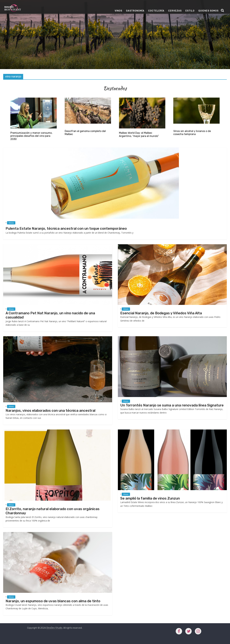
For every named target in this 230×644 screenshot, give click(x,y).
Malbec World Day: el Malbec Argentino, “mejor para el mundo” (139, 134)
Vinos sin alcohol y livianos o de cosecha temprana (192, 133)
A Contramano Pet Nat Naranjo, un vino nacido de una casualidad (50, 315)
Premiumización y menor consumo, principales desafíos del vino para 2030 (31, 136)
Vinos (118, 11)
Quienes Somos (208, 11)
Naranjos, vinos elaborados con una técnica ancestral (50, 411)
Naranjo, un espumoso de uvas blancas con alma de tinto (53, 601)
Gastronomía (135, 11)
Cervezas (175, 11)
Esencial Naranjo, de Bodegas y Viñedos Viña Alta (161, 313)
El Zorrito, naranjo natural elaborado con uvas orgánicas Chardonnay (53, 511)
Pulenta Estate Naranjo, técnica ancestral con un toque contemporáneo (66, 229)
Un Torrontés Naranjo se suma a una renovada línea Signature (172, 405)
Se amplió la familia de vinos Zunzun (150, 498)
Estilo (190, 11)
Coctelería (156, 11)
